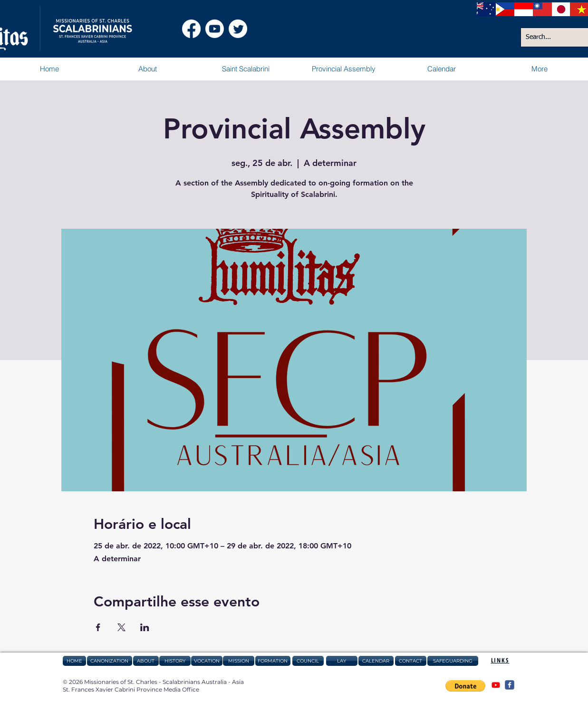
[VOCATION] (207, 661)
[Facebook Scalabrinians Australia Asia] (191, 29)
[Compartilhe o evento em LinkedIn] (145, 627)
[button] (147, 69)
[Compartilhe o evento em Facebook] (98, 627)
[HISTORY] (175, 661)
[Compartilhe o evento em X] (121, 627)
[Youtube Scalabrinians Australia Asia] (215, 29)
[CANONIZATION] (110, 661)
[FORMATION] (273, 661)
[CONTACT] (411, 661)
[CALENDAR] (376, 661)
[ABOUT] (146, 661)
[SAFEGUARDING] (453, 661)
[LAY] (342, 661)
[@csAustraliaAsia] (496, 685)
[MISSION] (239, 661)
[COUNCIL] (308, 661)
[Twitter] (238, 29)
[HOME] (74, 661)
